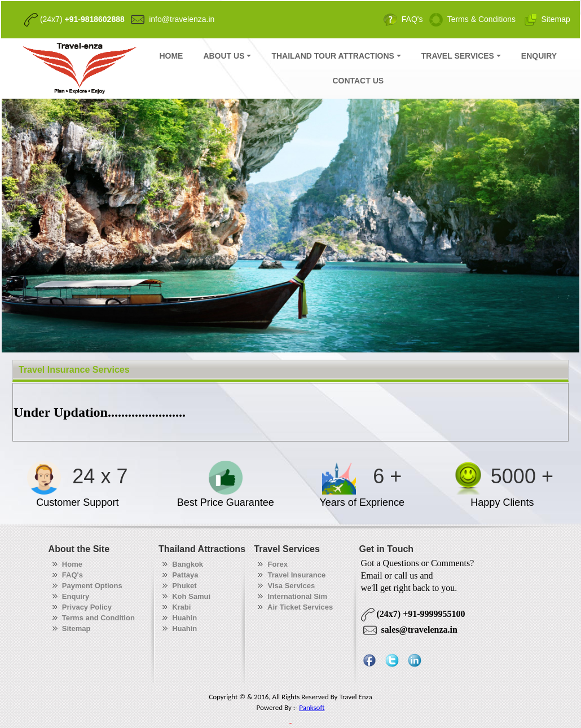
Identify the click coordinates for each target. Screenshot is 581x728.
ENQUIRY (539, 56)
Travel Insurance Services (74, 370)
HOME (171, 56)
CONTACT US (358, 81)
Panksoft (312, 707)
